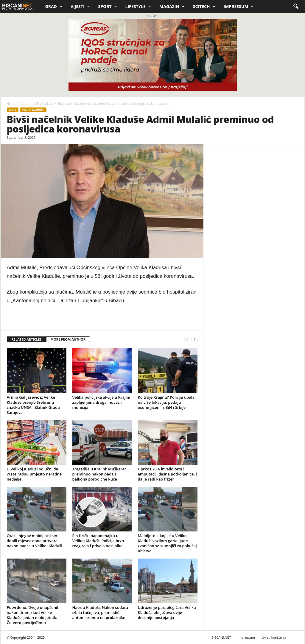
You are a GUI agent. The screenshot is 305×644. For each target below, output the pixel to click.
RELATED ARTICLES (27, 339)
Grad (54, 7)
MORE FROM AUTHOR (68, 339)
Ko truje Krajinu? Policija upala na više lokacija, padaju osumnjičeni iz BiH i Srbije (166, 402)
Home (11, 104)
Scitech (204, 7)
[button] (296, 7)
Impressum (239, 7)
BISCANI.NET (221, 637)
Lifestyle (138, 7)
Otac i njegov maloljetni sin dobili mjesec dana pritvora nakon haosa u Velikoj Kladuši (35, 541)
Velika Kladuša (43, 104)
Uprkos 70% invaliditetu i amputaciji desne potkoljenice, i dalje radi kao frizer (167, 474)
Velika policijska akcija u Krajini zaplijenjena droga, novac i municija (101, 402)
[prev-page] (187, 340)
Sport (108, 7)
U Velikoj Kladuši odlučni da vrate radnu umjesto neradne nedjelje (34, 474)
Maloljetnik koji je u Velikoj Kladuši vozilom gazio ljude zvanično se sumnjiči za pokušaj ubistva (167, 543)
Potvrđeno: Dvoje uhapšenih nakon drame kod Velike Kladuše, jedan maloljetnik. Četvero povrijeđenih (33, 615)
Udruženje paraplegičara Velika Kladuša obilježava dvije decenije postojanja (167, 612)
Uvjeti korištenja (274, 637)
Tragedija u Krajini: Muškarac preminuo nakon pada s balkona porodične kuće (99, 474)
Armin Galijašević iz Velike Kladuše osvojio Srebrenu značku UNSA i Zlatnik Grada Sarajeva (33, 405)
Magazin (172, 7)
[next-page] (194, 340)
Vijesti (80, 7)
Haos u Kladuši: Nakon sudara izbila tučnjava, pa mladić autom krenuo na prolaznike (100, 612)
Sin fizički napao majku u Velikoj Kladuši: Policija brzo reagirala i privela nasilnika (98, 541)
